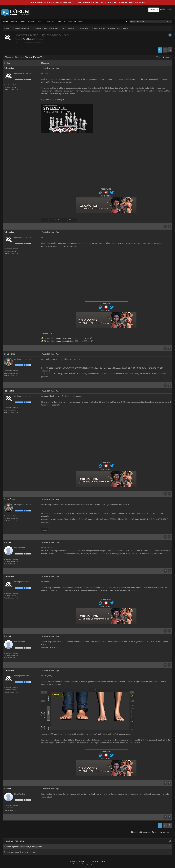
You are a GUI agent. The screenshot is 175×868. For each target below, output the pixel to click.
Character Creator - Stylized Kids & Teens (110, 28)
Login (162, 9)
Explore (14, 22)
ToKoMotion (83, 28)
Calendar (40, 22)
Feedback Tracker (76, 22)
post (90, 682)
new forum (140, 2)
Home (5, 22)
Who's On (61, 22)
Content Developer (21, 28)
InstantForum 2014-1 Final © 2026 (91, 861)
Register (170, 9)
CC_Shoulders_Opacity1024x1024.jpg (59, 338)
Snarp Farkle (10, 354)
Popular (31, 22)
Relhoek (8, 542)
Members (51, 22)
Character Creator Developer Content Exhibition (54, 28)
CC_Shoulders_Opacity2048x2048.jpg (59, 341)
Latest (22, 22)
